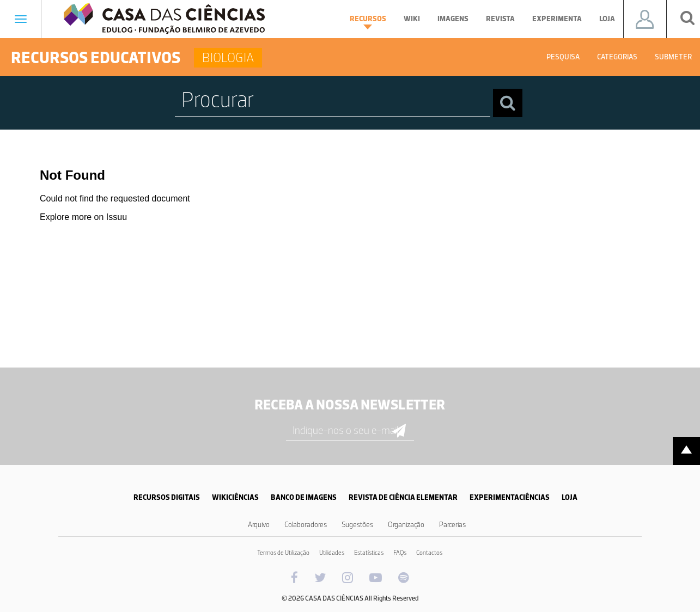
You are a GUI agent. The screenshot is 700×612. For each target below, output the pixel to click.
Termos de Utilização (283, 553)
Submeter (673, 57)
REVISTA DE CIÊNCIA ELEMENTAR (403, 497)
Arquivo (259, 525)
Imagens (453, 19)
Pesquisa (563, 57)
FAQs (400, 553)
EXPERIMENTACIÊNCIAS (510, 497)
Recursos (368, 22)
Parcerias (452, 525)
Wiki (412, 19)
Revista (500, 19)
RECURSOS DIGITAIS (167, 497)
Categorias (617, 57)
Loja (607, 19)
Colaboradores (306, 525)
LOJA (570, 497)
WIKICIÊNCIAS (235, 497)
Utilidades (332, 553)
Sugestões (357, 525)
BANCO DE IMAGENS (304, 497)
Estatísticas (369, 553)
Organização (406, 525)
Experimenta (557, 19)
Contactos (429, 553)
